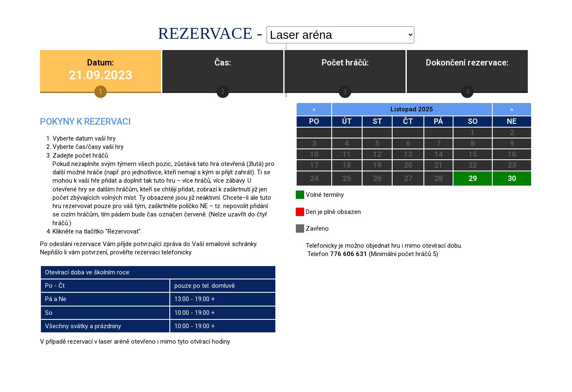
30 (512, 178)
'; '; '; (340, 35)
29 (473, 178)
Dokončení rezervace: (467, 63)
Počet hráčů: (345, 63)
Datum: (101, 70)
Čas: (223, 63)
